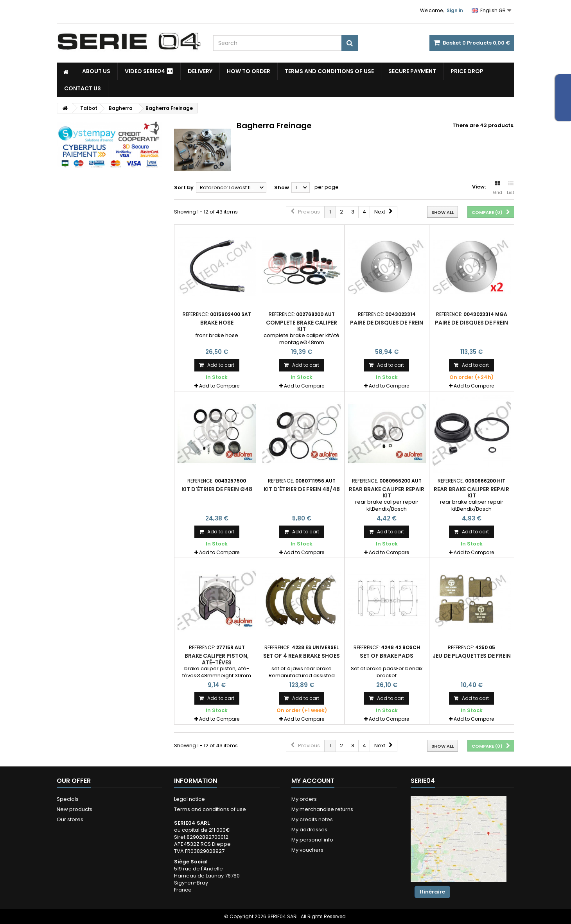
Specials (68, 799)
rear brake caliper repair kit (387, 492)
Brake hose (217, 323)
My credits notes (312, 819)
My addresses (309, 830)
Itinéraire (432, 892)
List (511, 188)
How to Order (249, 71)
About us (96, 71)
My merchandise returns (322, 809)
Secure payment (412, 71)
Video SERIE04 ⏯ (149, 71)
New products (75, 809)
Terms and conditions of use (329, 71)
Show (282, 187)
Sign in (455, 10)
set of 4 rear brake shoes (302, 656)
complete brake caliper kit (302, 326)
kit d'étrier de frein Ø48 (217, 489)
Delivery (200, 71)
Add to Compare (219, 386)
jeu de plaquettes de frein (472, 656)
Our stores (70, 819)
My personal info (312, 840)
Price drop (467, 71)
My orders (304, 799)
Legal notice (189, 799)
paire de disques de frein (387, 323)
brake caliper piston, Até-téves (217, 659)
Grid (497, 188)
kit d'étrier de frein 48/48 (302, 489)
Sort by (184, 187)
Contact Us (83, 88)
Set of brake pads (387, 656)
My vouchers (307, 850)
